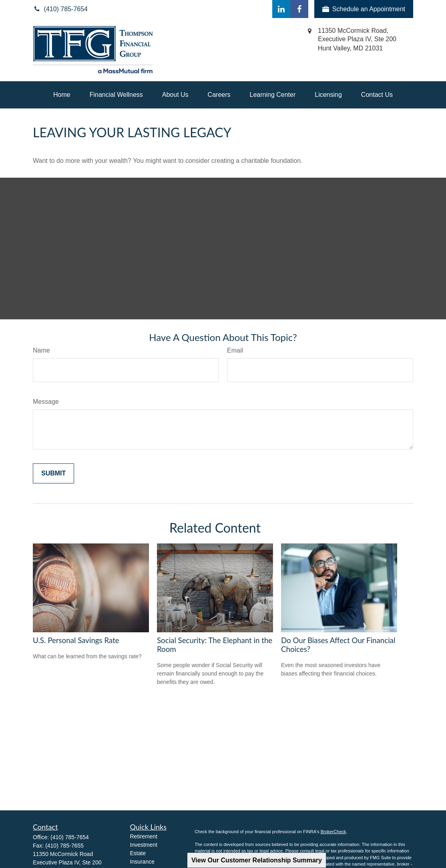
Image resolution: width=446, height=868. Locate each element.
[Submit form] (53, 473)
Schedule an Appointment (364, 9)
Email (235, 350)
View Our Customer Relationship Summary (257, 860)
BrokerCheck (333, 832)
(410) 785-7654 (70, 837)
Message (46, 402)
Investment (144, 845)
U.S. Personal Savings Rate (76, 640)
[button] (62, 95)
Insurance (142, 862)
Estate (138, 853)
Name (41, 350)
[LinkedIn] (281, 9)
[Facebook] (299, 9)
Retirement (144, 836)
